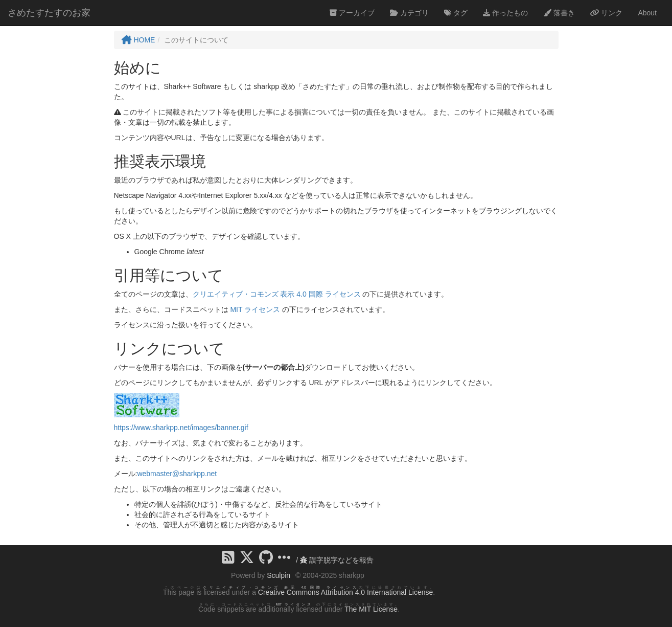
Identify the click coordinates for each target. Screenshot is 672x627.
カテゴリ (409, 13)
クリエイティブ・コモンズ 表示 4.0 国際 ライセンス (277, 294)
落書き (559, 13)
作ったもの (505, 13)
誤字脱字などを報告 (337, 560)
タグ (456, 13)
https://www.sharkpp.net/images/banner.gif (181, 428)
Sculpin (279, 575)
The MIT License (371, 609)
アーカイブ (352, 13)
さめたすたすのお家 (49, 13)
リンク (607, 13)
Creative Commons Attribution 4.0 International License (345, 592)
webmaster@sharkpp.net (177, 474)
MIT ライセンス (255, 309)
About (647, 13)
